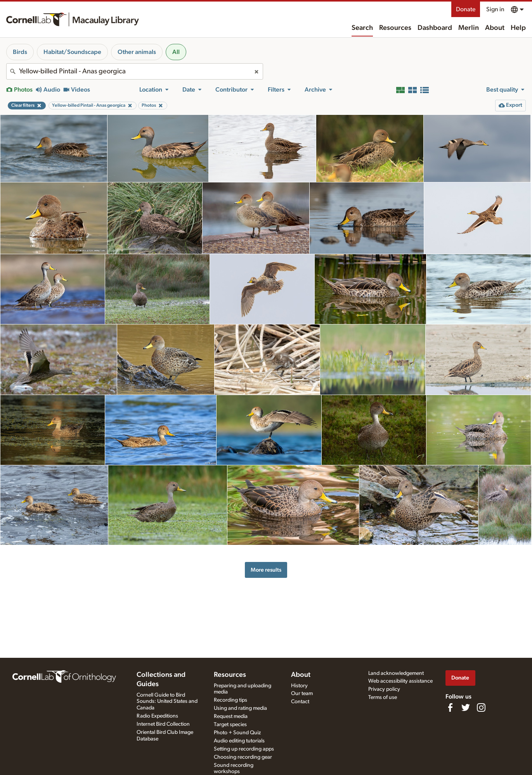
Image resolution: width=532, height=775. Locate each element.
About (495, 28)
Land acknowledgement (396, 673)
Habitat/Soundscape (72, 52)
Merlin (469, 28)
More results (266, 570)
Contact (300, 702)
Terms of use (383, 697)
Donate (466, 9)
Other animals (137, 52)
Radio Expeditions (157, 716)
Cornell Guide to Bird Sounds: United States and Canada (167, 702)
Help (518, 28)
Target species (230, 725)
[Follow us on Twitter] (466, 707)
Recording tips (230, 700)
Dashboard (435, 28)
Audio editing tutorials (239, 741)
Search (362, 28)
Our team (302, 694)
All (176, 52)
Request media (231, 716)
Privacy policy (384, 689)
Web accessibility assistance (400, 681)
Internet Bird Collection (163, 724)
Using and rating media (240, 708)
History (299, 686)
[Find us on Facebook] (450, 707)
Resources (395, 28)
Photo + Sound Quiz (237, 733)
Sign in (495, 9)
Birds (20, 52)
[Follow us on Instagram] (481, 707)
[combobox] (135, 71)
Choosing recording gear (243, 757)
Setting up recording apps (244, 749)
